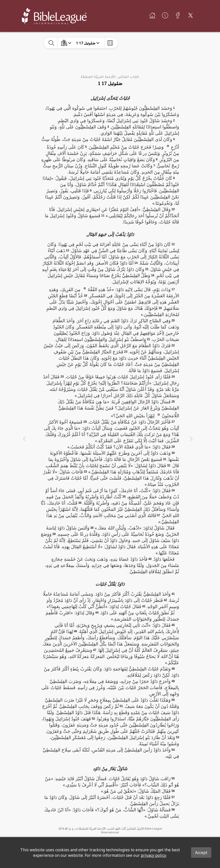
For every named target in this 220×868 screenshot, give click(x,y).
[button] (168, 145)
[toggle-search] (51, 43)
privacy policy (153, 855)
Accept (201, 853)
